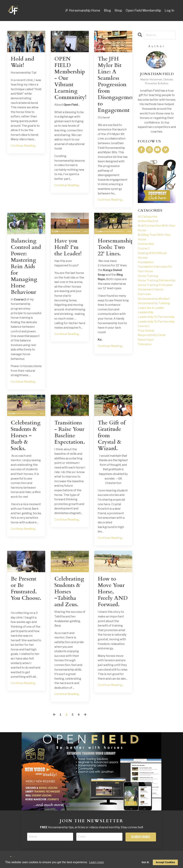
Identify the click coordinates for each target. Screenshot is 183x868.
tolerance (145, 344)
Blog (107, 10)
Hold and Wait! (22, 62)
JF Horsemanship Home (83, 10)
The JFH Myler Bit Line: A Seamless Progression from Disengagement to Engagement (113, 85)
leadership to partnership (156, 317)
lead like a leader (151, 308)
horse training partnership (157, 280)
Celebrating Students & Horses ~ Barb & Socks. (26, 436)
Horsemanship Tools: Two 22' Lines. (113, 247)
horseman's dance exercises (151, 292)
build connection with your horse (157, 228)
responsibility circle (152, 335)
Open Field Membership (143, 10)
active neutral (148, 221)
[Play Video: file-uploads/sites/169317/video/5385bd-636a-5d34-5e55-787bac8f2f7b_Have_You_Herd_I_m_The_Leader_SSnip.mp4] (70, 221)
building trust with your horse (154, 237)
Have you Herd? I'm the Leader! (68, 247)
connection (146, 244)
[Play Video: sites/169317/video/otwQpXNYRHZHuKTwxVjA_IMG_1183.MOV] (26, 402)
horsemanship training (154, 303)
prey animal (146, 331)
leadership (146, 312)
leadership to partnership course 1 (156, 324)
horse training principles (155, 285)
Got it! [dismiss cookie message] (145, 862)
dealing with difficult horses (152, 255)
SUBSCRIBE (141, 837)
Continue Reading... (24, 146)
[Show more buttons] (86, 231)
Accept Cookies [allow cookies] (165, 862)
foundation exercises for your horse (155, 269)
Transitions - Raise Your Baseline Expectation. (70, 432)
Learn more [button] (97, 862)
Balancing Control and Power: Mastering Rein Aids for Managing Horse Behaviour (26, 267)
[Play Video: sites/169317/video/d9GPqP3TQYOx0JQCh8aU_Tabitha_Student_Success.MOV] (70, 559)
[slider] (69, 231)
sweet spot (146, 340)
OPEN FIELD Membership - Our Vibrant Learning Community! (70, 78)
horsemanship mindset (154, 299)
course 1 (144, 248)
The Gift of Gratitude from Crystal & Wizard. (112, 436)
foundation (146, 262)
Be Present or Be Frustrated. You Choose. (26, 589)
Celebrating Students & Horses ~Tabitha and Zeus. (69, 592)
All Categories (148, 217)
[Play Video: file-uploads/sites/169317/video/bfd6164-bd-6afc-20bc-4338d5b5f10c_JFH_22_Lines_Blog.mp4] (113, 221)
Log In (169, 10)
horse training (148, 276)
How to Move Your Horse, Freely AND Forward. (113, 592)
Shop (118, 10)
